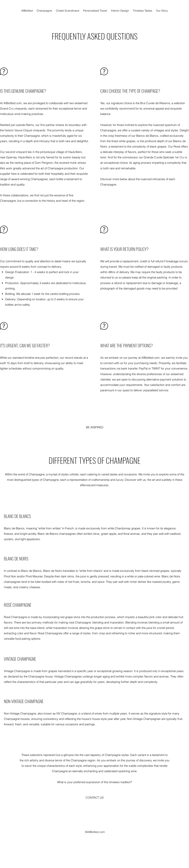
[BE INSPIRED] (95, 427)
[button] (94, 798)
